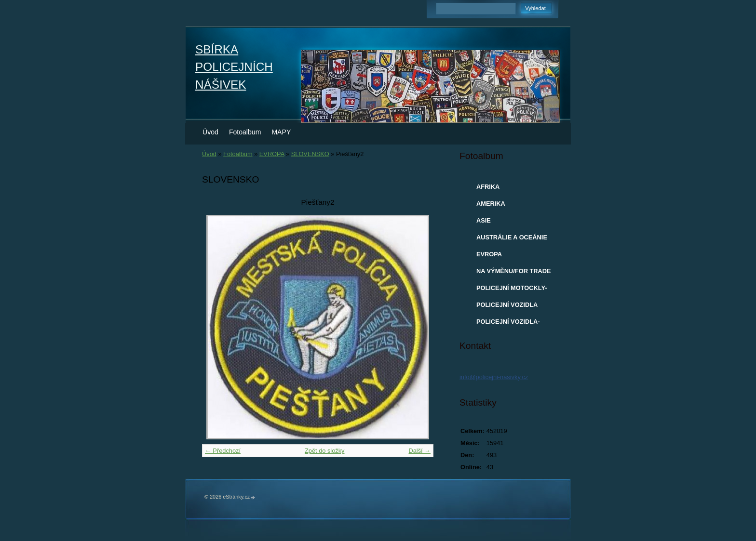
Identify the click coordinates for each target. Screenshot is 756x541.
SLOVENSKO (310, 154)
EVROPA (272, 154)
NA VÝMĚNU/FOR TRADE (514, 271)
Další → (419, 451)
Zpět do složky (325, 451)
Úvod (210, 132)
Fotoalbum (245, 132)
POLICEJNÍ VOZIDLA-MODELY (508, 324)
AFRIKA (488, 187)
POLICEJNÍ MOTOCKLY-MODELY (512, 290)
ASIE (484, 220)
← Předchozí (223, 451)
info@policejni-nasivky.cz (494, 377)
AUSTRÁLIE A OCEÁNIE (512, 237)
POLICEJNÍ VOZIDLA (507, 305)
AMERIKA (491, 204)
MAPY (281, 132)
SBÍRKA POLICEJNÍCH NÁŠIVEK (234, 67)
